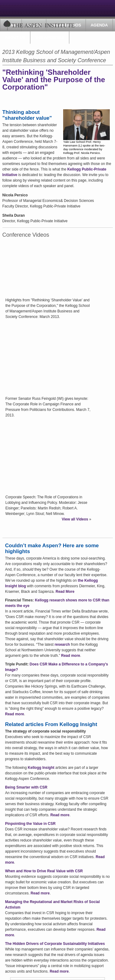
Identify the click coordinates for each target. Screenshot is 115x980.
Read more (71, 656)
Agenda (99, 25)
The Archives (50, 37)
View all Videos (75, 519)
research (62, 645)
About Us (15, 37)
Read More (65, 592)
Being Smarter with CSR (26, 787)
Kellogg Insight (41, 768)
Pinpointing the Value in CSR (31, 824)
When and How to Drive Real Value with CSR (44, 871)
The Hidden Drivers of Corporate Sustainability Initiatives (55, 944)
